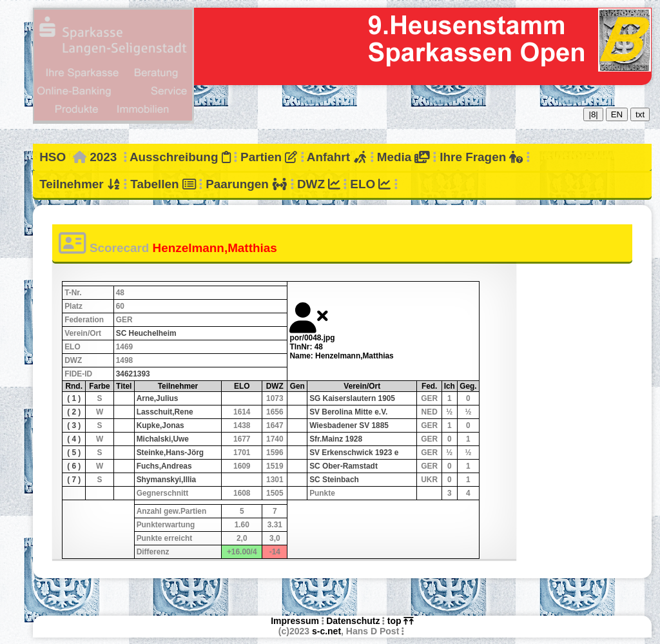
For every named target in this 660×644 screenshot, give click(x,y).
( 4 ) (74, 439)
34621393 (133, 374)
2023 (103, 157)
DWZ (319, 184)
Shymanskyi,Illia (167, 480)
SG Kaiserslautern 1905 (352, 398)
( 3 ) (74, 425)
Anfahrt (337, 157)
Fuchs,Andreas (164, 466)
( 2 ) (74, 412)
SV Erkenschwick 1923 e (354, 453)
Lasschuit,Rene (165, 412)
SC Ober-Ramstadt (344, 466)
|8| (593, 114)
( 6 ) (74, 466)
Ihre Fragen (481, 157)
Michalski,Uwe (163, 439)
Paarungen (246, 184)
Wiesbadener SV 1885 (349, 425)
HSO (53, 157)
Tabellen (163, 184)
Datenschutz (353, 621)
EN (617, 114)
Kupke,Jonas (160, 425)
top (401, 621)
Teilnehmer (80, 184)
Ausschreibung (180, 157)
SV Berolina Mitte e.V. (348, 412)
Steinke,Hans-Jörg (170, 453)
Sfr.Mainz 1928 (336, 439)
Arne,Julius (158, 398)
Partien (269, 157)
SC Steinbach (334, 480)
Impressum (295, 621)
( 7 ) (74, 480)
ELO (370, 184)
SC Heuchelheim (146, 333)
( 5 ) (74, 453)
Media (403, 157)
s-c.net (326, 631)
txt (640, 114)
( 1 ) (74, 398)
